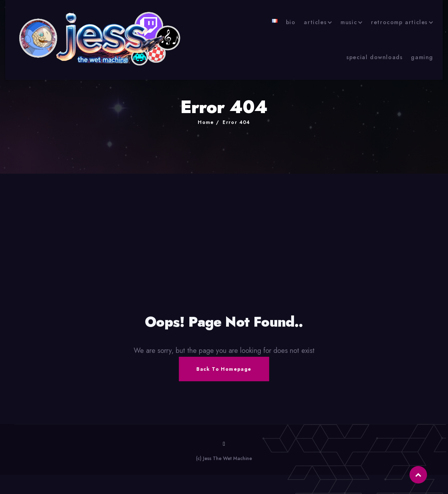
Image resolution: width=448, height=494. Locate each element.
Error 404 (236, 122)
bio (291, 22)
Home (206, 122)
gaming (422, 57)
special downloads (374, 57)
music (349, 22)
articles (315, 22)
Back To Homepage (224, 369)
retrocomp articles (399, 22)
